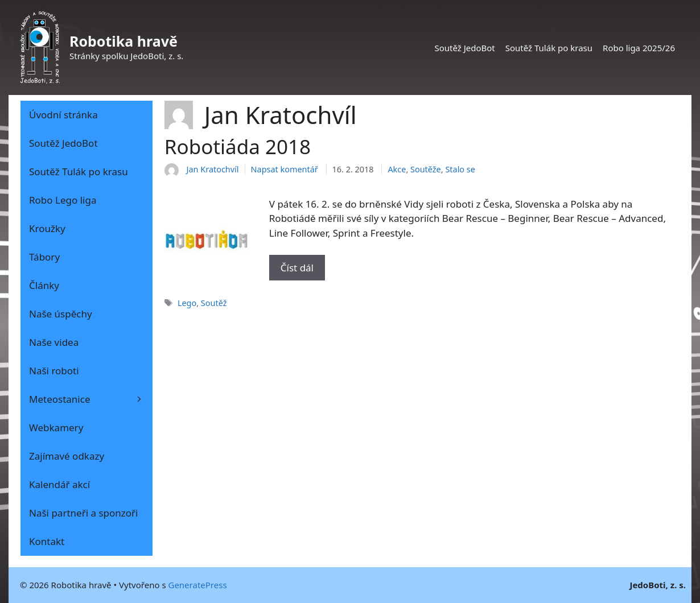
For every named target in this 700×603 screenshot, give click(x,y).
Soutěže (426, 169)
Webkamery (56, 428)
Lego (187, 303)
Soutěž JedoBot (464, 48)
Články (44, 285)
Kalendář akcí (59, 484)
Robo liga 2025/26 (639, 48)
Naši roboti (54, 371)
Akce (397, 169)
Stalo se (460, 169)
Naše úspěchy (61, 314)
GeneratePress (197, 585)
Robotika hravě (123, 41)
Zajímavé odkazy (67, 456)
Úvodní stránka (63, 115)
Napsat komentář (285, 169)
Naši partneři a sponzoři (84, 513)
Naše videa (54, 342)
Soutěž (214, 303)
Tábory (44, 257)
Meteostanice (91, 399)
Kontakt (47, 541)
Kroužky (47, 228)
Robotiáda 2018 (238, 146)
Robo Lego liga (63, 200)
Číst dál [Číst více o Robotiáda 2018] (297, 268)
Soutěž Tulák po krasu (549, 48)
